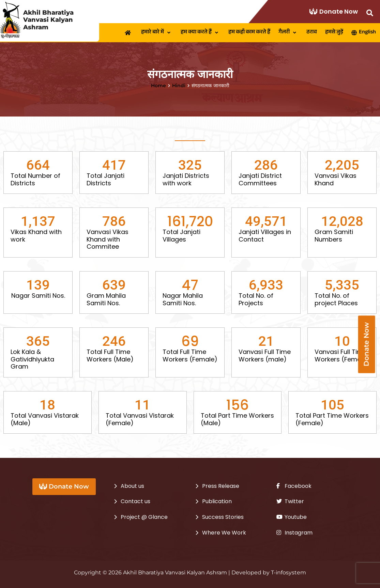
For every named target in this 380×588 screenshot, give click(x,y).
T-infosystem (288, 572)
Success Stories (223, 517)
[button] (157, 33)
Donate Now (334, 11)
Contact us (135, 501)
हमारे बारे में (157, 33)
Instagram (294, 533)
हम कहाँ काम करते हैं (249, 33)
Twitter (290, 501)
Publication (217, 501)
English (364, 33)
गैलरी (288, 33)
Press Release (221, 486)
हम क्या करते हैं (200, 33)
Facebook (294, 486)
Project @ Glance (144, 517)
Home (158, 86)
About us (132, 486)
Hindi (179, 86)
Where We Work (224, 533)
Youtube (292, 517)
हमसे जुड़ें (334, 33)
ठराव (312, 33)
